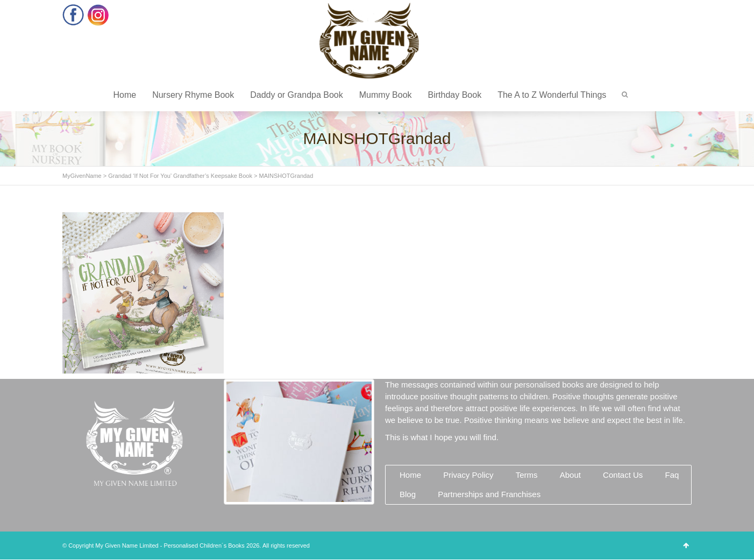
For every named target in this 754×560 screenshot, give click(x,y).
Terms (527, 475)
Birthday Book (455, 95)
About (570, 475)
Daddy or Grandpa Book (297, 95)
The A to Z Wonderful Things (552, 95)
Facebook (73, 15)
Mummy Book (386, 95)
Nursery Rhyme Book (193, 95)
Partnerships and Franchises (489, 494)
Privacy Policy (468, 475)
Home (125, 95)
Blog (408, 494)
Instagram (98, 15)
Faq (672, 475)
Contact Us (623, 475)
